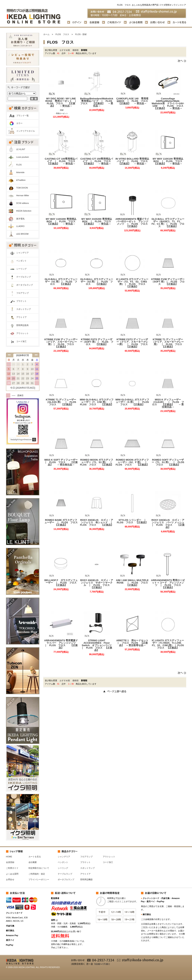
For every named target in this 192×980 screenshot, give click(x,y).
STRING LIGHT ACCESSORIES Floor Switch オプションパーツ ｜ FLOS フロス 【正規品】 (97, 645)
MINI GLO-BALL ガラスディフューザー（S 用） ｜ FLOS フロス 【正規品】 (132, 402)
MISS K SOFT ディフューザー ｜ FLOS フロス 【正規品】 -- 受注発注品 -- (61, 462)
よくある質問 (12, 874)
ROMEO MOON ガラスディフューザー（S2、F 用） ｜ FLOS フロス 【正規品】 (132, 462)
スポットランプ (24, 309)
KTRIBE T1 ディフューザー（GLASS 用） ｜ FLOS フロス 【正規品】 (62, 402)
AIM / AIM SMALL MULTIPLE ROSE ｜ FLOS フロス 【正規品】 (133, 583)
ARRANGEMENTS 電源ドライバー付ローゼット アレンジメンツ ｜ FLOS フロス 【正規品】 (132, 223)
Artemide (20, 172)
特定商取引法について (39, 868)
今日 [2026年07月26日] (23, 388)
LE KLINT (21, 149)
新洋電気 (20, 219)
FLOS (19, 165)
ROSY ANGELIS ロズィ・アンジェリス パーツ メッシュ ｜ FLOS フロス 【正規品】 (168, 524)
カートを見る (35, 857)
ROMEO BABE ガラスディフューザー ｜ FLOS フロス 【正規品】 (61, 522)
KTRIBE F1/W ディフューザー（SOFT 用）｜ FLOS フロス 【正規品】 (168, 282)
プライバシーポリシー (39, 879)
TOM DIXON (22, 188)
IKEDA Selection (24, 211)
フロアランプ (22, 293)
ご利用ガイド (12, 868)
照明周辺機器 (86, 879)
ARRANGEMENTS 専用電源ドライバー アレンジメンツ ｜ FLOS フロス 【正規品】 (61, 644)
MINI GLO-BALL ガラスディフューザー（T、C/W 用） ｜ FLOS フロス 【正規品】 (97, 402)
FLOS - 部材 (81, 34)
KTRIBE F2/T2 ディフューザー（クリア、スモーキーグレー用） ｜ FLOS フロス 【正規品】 (133, 343)
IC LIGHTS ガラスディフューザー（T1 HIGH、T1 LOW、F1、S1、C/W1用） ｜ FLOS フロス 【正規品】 (168, 644)
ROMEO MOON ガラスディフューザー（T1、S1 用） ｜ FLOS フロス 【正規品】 (97, 462)
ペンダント (21, 261)
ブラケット (21, 301)
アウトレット (22, 333)
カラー (19, 123)
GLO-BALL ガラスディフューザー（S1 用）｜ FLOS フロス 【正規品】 (61, 282)
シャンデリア (22, 253)
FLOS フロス (62, 34)
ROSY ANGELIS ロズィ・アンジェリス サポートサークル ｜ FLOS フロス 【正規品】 (97, 584)
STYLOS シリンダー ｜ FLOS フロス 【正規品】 (133, 521)
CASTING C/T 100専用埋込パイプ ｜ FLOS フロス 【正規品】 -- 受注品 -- (61, 161)
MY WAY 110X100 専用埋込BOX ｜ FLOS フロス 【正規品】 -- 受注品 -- (169, 161)
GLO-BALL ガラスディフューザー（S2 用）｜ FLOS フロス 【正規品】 (97, 282)
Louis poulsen (23, 157)
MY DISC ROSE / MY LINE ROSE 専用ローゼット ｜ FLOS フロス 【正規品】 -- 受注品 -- (62, 102)
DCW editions (23, 203)
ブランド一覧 (22, 116)
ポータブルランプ (25, 285)
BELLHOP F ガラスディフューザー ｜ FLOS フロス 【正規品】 (61, 583)
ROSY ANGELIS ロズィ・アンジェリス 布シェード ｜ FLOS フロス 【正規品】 (97, 522)
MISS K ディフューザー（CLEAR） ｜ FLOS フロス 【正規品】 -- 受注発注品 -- (168, 403)
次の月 (36, 355)
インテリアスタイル (26, 131)
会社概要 (33, 862)
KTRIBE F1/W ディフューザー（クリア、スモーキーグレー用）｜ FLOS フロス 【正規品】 (61, 343)
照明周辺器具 (22, 325)
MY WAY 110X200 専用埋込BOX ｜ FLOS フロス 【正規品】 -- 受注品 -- (62, 221)
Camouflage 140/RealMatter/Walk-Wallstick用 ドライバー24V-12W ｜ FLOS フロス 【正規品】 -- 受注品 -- (168, 103)
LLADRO (20, 226)
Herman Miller (23, 195)
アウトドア (21, 317)
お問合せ (10, 879)
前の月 (9, 355)
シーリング (21, 269)
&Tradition (21, 180)
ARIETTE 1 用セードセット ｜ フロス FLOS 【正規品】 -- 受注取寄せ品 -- (133, 643)
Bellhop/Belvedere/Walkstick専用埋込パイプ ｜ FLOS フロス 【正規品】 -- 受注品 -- (97, 102)
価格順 (75, 50)
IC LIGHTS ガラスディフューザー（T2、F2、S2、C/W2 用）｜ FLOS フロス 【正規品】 (133, 283)
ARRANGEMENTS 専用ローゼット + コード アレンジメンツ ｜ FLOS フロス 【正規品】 (168, 584)
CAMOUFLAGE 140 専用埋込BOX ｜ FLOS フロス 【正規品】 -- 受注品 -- (133, 101)
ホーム (46, 34)
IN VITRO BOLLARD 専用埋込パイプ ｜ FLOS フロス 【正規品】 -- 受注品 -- (132, 161)
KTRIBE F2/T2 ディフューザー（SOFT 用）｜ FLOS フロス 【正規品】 (97, 342)
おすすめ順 (65, 50)
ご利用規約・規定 (37, 874)
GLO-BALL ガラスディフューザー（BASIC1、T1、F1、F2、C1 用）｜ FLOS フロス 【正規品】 (168, 223)
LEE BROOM (22, 234)
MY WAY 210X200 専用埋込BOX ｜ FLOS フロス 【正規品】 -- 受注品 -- (97, 221)
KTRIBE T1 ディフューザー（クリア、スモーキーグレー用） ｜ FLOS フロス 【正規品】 (168, 343)
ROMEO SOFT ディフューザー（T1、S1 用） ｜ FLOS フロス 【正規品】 (168, 462)
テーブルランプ (24, 277)
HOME (9, 857)
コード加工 (21, 341)
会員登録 (10, 862)
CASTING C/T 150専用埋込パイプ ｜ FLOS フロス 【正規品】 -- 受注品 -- (97, 161)
